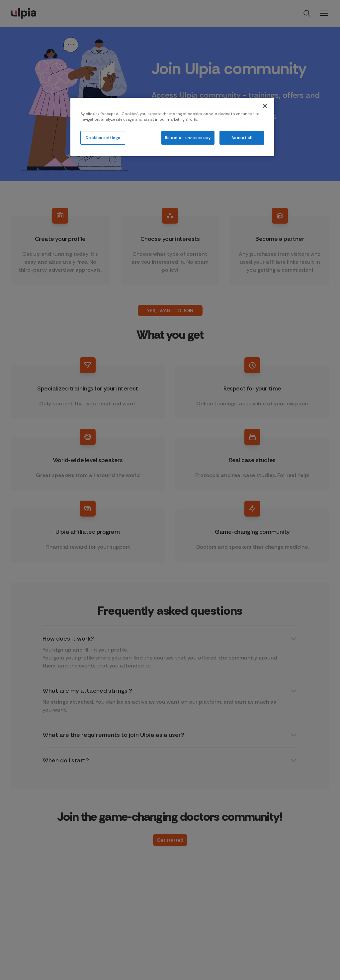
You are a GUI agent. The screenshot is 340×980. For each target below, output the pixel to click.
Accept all (242, 138)
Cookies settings (103, 138)
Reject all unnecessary (188, 138)
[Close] (265, 106)
